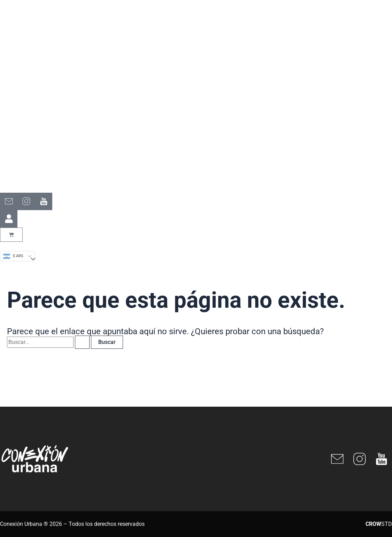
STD (379, 524)
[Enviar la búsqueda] (82, 342)
